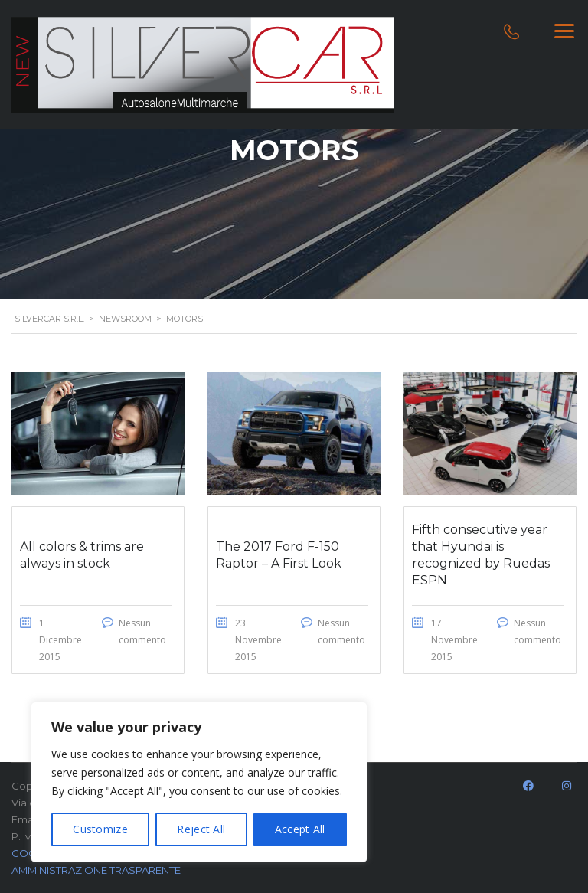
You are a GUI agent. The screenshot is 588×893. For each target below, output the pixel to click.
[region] (199, 782)
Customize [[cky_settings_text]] (100, 829)
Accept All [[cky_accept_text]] (300, 829)
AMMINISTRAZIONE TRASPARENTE (96, 870)
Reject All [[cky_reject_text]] (201, 829)
